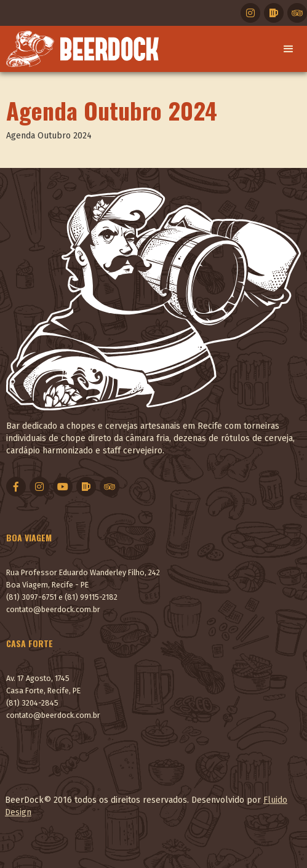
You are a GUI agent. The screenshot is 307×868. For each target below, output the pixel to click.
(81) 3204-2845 (32, 703)
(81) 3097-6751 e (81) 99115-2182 (62, 597)
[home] (79, 49)
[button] (289, 49)
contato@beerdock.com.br (53, 609)
